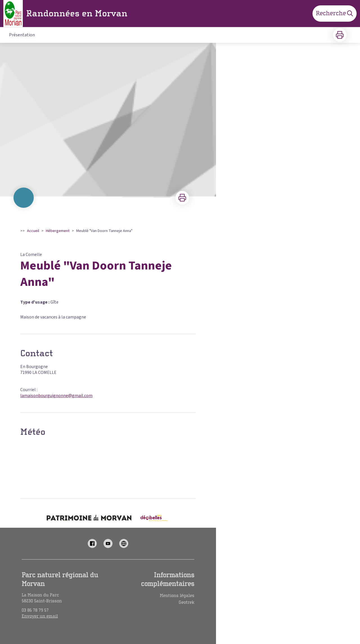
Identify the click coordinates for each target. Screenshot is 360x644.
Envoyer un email (40, 616)
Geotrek (186, 602)
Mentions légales (177, 596)
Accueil (33, 231)
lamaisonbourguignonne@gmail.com (56, 396)
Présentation (22, 35)
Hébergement (58, 231)
